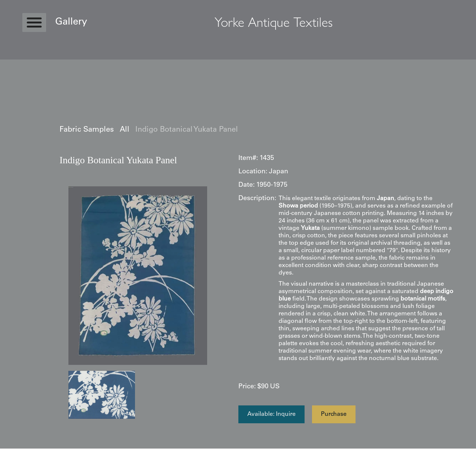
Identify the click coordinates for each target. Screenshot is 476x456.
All (125, 130)
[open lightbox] (138, 275)
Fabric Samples (87, 130)
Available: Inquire (271, 414)
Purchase (334, 414)
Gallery (71, 22)
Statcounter (15, 452)
